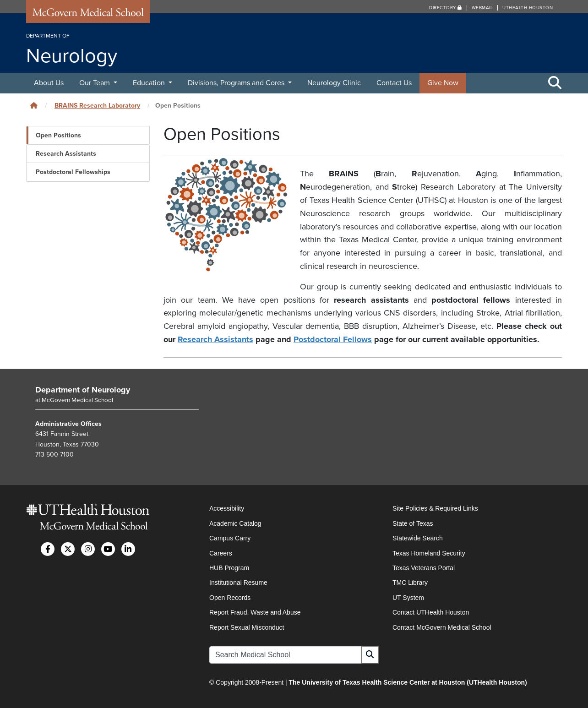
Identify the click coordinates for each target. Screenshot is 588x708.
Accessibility (227, 508)
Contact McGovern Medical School (442, 627)
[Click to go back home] (34, 106)
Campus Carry (230, 538)
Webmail (482, 8)
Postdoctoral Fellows (333, 339)
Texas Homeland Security (429, 553)
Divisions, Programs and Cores (237, 83)
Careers (221, 553)
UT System (408, 598)
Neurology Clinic (334, 83)
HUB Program (229, 568)
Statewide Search (418, 538)
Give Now (443, 83)
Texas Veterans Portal (424, 568)
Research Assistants (66, 154)
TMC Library (410, 583)
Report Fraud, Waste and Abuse (255, 612)
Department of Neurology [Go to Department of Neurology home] (83, 390)
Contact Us (394, 83)
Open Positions (58, 135)
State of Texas (413, 523)
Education (150, 83)
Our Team (95, 83)
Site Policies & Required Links (435, 508)
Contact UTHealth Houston (431, 612)
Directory (446, 8)
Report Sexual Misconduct (247, 627)
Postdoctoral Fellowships (73, 172)
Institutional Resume (238, 583)
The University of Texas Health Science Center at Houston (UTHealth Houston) (408, 682)
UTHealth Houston (528, 8)
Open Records (230, 598)
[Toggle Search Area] (555, 83)
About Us (49, 83)
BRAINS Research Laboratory (97, 106)
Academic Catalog (235, 523)
